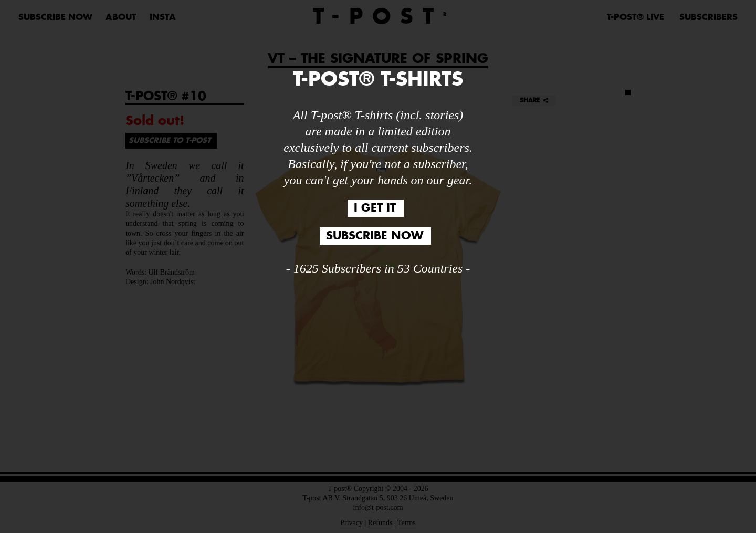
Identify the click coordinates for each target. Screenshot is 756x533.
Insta (163, 17)
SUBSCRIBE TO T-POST (170, 141)
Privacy (352, 523)
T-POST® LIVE (636, 17)
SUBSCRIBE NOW (55, 17)
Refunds (380, 523)
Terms (407, 523)
